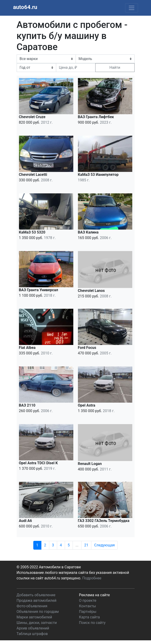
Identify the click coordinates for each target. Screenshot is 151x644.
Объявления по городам (38, 612)
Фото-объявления (32, 606)
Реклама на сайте (94, 595)
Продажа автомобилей (37, 601)
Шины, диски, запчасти (37, 623)
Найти (115, 67)
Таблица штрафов (32, 634)
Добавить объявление (36, 595)
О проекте (88, 601)
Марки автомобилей (34, 617)
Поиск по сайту (92, 623)
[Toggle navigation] (132, 8)
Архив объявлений (33, 628)
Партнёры (88, 612)
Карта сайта (89, 617)
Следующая (104, 545)
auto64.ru (25, 7)
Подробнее (92, 578)
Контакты (88, 606)
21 (86, 545)
